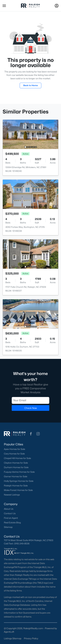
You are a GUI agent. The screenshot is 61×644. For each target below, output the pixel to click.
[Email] (30, 400)
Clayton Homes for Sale (16, 463)
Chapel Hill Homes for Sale (17, 458)
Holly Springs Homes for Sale (19, 481)
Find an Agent (11, 518)
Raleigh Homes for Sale (16, 486)
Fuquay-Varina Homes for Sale (19, 472)
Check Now (31, 408)
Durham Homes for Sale (16, 467)
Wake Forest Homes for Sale (18, 490)
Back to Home (30, 85)
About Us (9, 509)
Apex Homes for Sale (14, 449)
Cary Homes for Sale (14, 454)
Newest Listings (12, 495)
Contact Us (10, 513)
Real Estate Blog (12, 523)
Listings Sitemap (13, 638)
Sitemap (8, 527)
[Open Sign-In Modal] (57, 6)
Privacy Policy (31, 638)
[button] (4, 6)
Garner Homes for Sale (16, 476)
